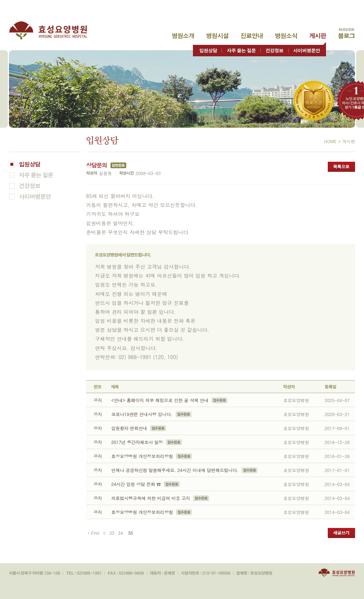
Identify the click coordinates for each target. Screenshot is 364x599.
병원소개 (183, 36)
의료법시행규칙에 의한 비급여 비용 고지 (151, 498)
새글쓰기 (341, 533)
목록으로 (341, 167)
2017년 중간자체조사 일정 (137, 442)
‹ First (94, 533)
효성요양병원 (52, 30)
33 (112, 533)
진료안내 (252, 36)
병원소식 (286, 36)
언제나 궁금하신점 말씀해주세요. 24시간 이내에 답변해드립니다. (175, 470)
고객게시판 (318, 36)
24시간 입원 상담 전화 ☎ (136, 484)
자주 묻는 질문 (241, 49)
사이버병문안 (307, 49)
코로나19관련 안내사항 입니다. (143, 414)
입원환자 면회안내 (129, 428)
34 (120, 533)
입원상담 (207, 49)
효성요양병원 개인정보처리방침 (142, 456)
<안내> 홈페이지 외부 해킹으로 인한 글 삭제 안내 (160, 400)
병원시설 (217, 36)
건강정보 (275, 49)
